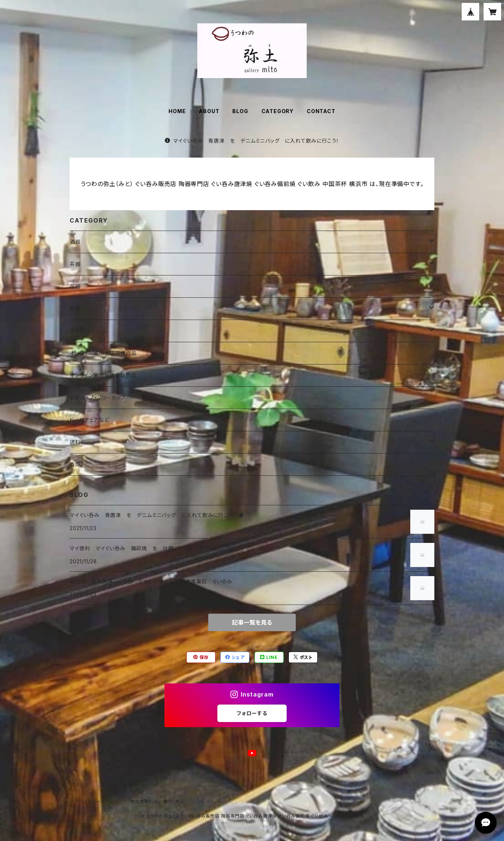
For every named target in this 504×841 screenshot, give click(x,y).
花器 (75, 286)
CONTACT (321, 111)
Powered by (252, 828)
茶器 (75, 264)
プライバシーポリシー (97, 801)
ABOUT (209, 111)
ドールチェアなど (89, 420)
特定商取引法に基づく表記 (158, 801)
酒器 (75, 242)
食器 (75, 308)
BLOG (240, 111)
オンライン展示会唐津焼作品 (103, 375)
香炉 (75, 464)
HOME (177, 111)
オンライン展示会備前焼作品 (103, 353)
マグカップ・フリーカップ (98, 398)
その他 (77, 331)
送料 (75, 442)
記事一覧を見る (252, 622)
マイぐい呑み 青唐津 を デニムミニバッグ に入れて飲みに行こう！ (252, 141)
